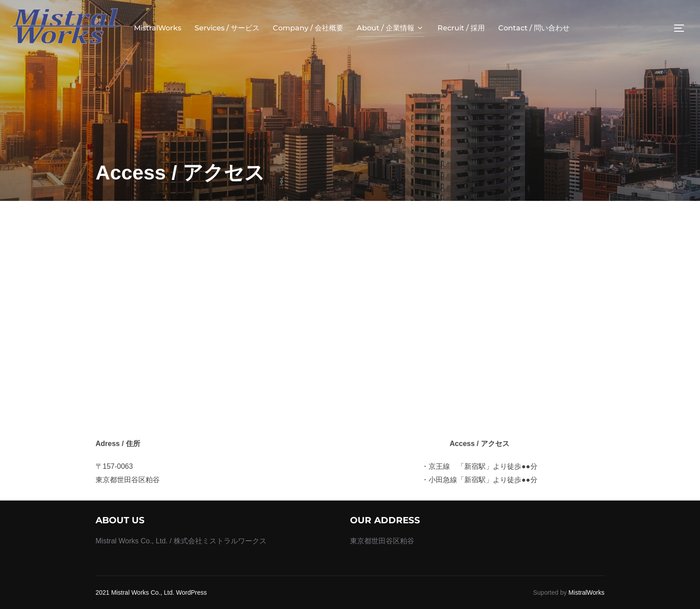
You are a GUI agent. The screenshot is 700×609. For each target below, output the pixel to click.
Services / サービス (227, 28)
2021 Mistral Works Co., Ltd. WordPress (151, 592)
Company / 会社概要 (308, 28)
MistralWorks (158, 28)
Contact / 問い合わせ (534, 28)
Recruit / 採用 (461, 28)
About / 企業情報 (390, 28)
